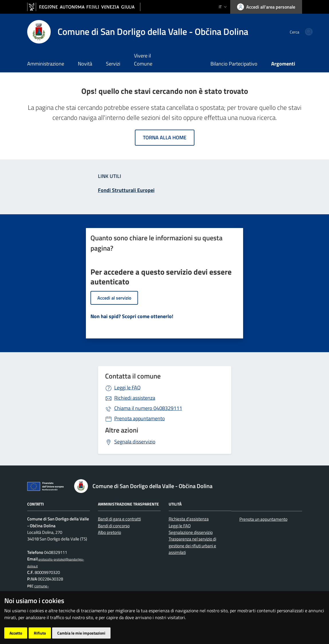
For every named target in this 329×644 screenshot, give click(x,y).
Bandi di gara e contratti (119, 519)
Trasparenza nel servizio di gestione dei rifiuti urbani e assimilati (192, 546)
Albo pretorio (110, 532)
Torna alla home (165, 137)
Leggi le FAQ (127, 388)
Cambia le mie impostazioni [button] (81, 633)
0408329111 (148, 408)
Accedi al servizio (114, 298)
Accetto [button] (16, 633)
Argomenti (283, 64)
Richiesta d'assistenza (189, 519)
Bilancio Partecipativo (234, 64)
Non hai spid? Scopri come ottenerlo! (132, 316)
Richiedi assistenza (135, 398)
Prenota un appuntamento (263, 519)
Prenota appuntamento (140, 418)
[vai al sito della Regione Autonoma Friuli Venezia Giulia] (84, 7)
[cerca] (295, 32)
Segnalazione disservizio (191, 532)
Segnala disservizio (135, 442)
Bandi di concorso (114, 526)
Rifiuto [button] (40, 633)
